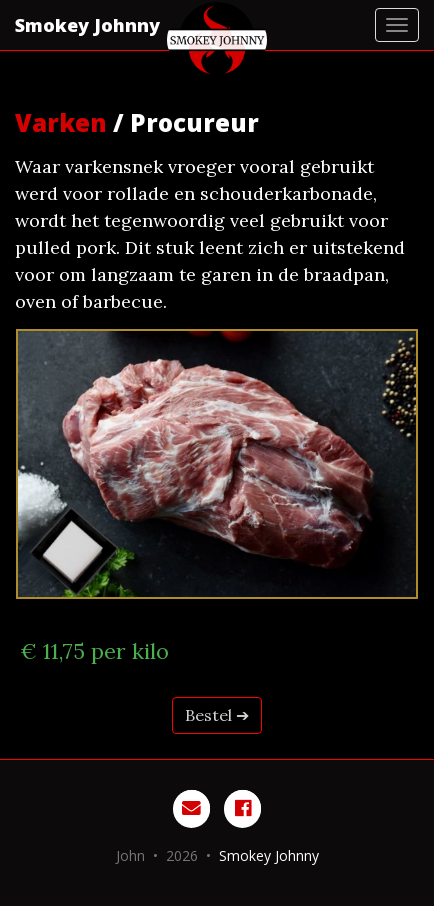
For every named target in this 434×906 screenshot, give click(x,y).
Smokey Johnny (87, 25)
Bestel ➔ (217, 715)
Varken (61, 122)
